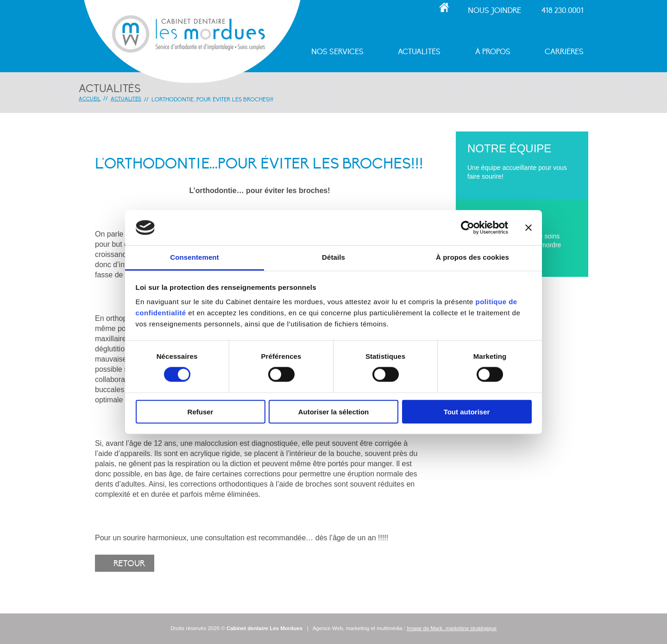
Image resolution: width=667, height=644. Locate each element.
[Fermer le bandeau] (529, 228)
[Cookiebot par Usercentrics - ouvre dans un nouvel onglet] (468, 228)
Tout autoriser (467, 411)
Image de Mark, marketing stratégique (452, 628)
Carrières (564, 52)
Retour (129, 564)
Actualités (419, 52)
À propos (493, 52)
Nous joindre (494, 11)
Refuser (201, 411)
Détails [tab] (333, 257)
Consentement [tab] (194, 257)
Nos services (337, 52)
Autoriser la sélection (334, 411)
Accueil (444, 7)
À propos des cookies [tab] (472, 257)
